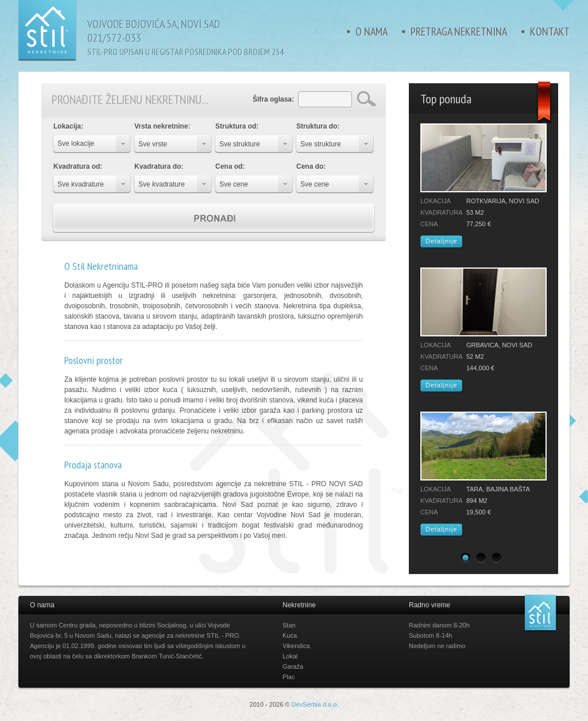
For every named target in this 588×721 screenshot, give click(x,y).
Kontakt (550, 32)
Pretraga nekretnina (459, 32)
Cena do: (311, 166)
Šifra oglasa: (273, 99)
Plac (289, 677)
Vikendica (296, 646)
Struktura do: (318, 126)
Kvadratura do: (159, 166)
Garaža (293, 666)
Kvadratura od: (78, 166)
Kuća (290, 635)
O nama (372, 32)
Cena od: (230, 166)
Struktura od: (237, 126)
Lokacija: (68, 126)
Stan (289, 625)
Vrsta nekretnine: (162, 126)
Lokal (290, 656)
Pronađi (214, 218)
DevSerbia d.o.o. (315, 704)
